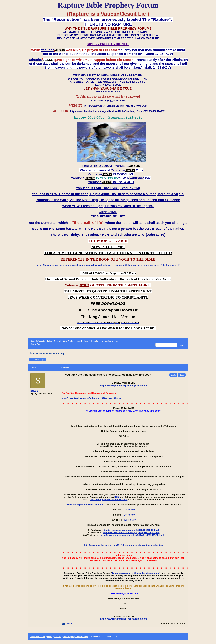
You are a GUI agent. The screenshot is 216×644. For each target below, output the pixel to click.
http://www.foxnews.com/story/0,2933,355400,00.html (131, 530)
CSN (117, 497)
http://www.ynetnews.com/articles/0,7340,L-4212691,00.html (132, 535)
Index (49, 341)
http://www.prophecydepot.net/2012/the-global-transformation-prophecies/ (124, 545)
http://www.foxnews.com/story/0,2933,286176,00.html (131, 532)
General (57, 341)
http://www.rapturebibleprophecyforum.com (124, 385)
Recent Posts (36, 344)
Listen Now (129, 510)
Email (69, 624)
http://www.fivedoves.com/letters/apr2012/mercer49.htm (91, 398)
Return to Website (38, 341)
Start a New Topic (37, 360)
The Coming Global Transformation (109, 499)
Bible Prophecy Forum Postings (76, 341)
